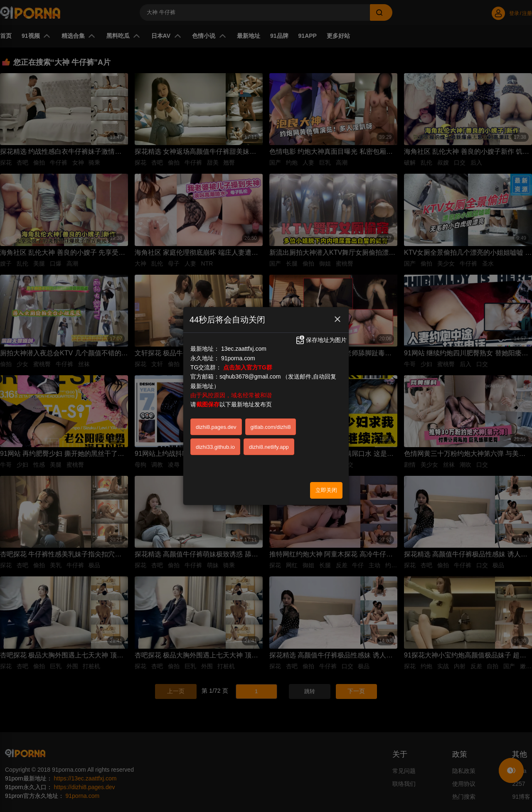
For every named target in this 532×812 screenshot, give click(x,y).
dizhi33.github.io (215, 447)
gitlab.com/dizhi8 (271, 427)
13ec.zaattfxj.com (244, 349)
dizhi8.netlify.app (269, 447)
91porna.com (238, 358)
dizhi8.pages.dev (216, 427)
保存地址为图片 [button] (321, 340)
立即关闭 (326, 490)
